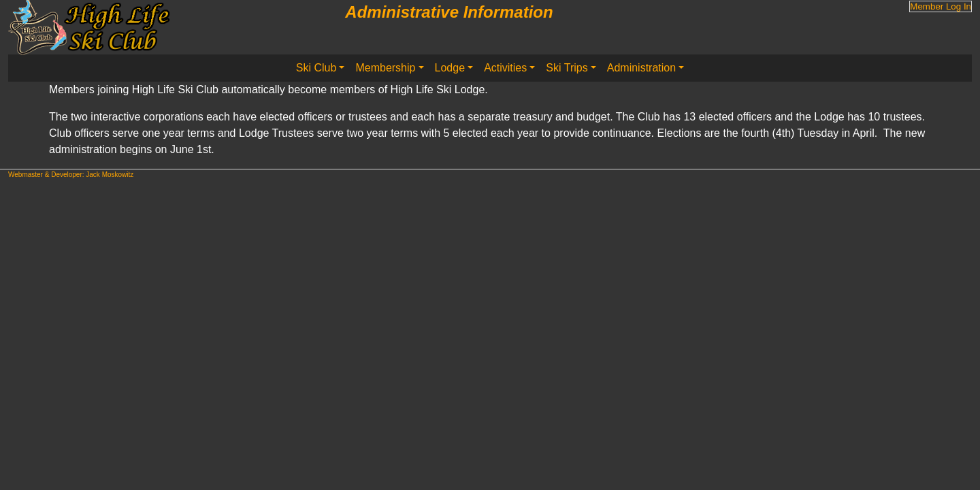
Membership (385, 68)
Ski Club (316, 68)
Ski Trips (567, 68)
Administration (641, 68)
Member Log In (941, 6)
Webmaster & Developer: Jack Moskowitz (71, 175)
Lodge (450, 68)
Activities (505, 68)
